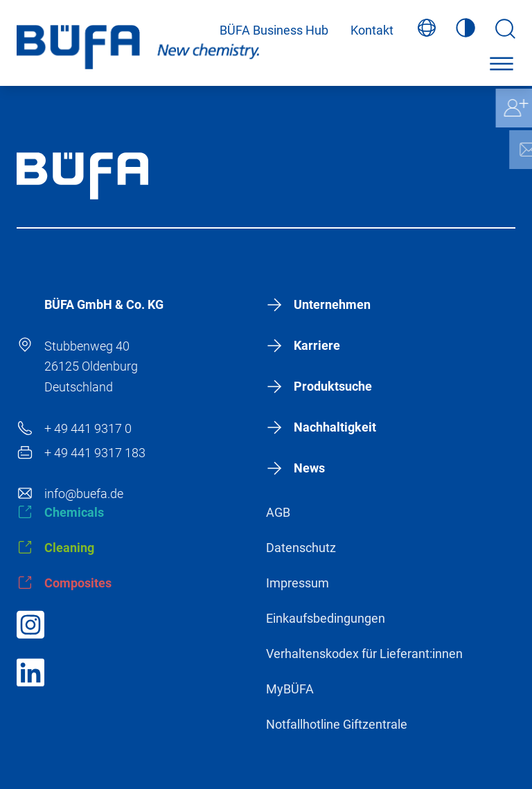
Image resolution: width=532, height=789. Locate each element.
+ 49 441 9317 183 (95, 453)
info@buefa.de (84, 494)
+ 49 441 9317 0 (88, 428)
